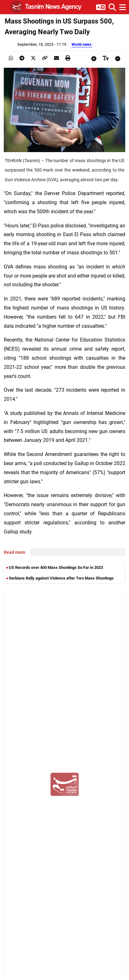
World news (82, 44)
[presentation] (11, 58)
